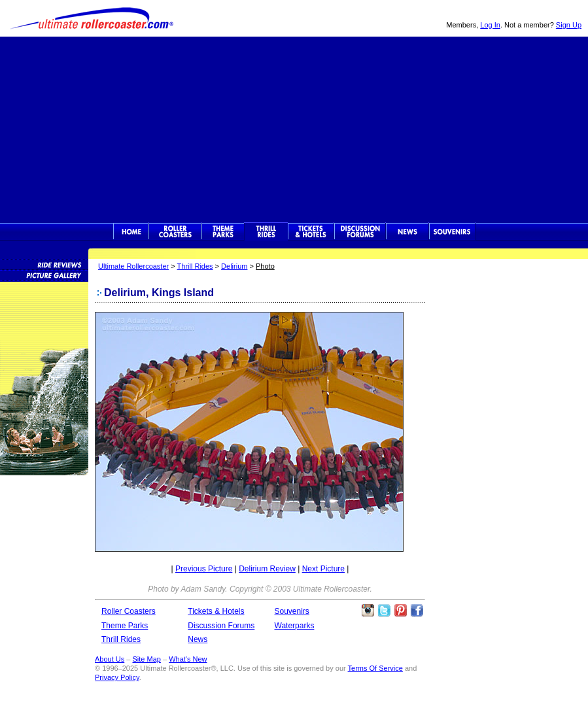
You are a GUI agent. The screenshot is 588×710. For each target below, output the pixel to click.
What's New (188, 659)
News (407, 231)
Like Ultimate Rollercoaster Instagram (368, 611)
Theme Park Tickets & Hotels (311, 231)
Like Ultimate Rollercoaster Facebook (417, 611)
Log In (490, 25)
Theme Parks (223, 231)
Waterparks (295, 626)
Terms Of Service (375, 668)
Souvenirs (452, 231)
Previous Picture (204, 569)
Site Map (146, 659)
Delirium (234, 266)
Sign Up (569, 25)
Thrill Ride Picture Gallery (44, 275)
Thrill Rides (266, 231)
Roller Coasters (129, 611)
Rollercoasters (175, 231)
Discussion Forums (360, 231)
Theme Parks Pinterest (400, 611)
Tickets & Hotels (216, 611)
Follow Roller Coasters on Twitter (384, 611)
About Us (110, 659)
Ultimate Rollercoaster (92, 18)
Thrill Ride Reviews (44, 264)
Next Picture (323, 569)
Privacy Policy (117, 677)
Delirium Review (267, 569)
